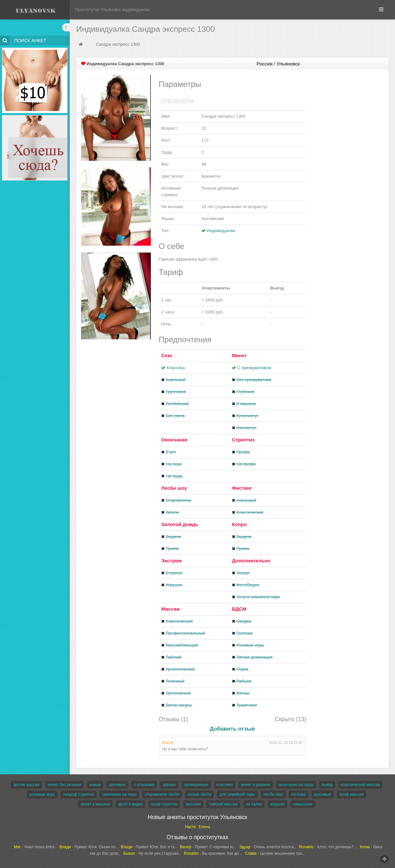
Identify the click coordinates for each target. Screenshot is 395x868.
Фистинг (242, 488)
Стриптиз (243, 440)
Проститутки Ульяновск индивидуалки (113, 10)
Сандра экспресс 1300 (118, 44)
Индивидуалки (221, 231)
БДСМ (239, 609)
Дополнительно (251, 561)
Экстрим (171, 561)
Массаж (170, 609)
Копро (239, 524)
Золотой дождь (180, 524)
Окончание (174, 440)
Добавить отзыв (232, 729)
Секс (167, 355)
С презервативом (254, 368)
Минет (239, 355)
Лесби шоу (174, 488)
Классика (176, 368)
